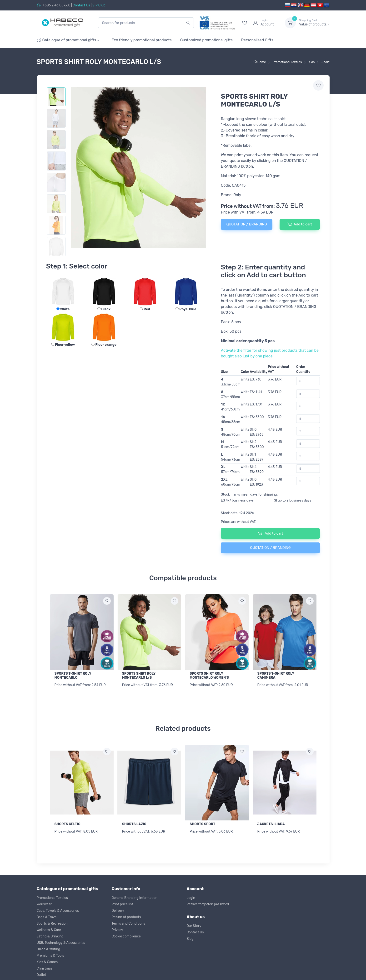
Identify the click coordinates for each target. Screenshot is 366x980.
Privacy (117, 929)
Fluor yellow (63, 345)
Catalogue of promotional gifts (66, 40)
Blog (190, 937)
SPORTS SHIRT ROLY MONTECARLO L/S (139, 676)
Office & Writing (48, 948)
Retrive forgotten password (208, 903)
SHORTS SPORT (203, 823)
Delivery (118, 909)
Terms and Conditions (128, 922)
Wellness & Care (49, 929)
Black (104, 309)
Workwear (44, 903)
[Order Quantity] (308, 381)
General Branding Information (135, 896)
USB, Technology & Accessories (61, 941)
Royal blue (186, 309)
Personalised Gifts (257, 40)
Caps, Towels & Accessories (58, 909)
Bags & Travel (47, 916)
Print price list (122, 903)
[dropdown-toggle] (290, 23)
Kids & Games (47, 961)
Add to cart (300, 224)
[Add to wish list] (107, 601)
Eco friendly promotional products (141, 40)
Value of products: (314, 23)
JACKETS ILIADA (271, 823)
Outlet (41, 973)
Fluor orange (104, 345)
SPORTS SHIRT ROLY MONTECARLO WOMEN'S (209, 676)
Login (191, 896)
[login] (265, 23)
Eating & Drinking (50, 935)
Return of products (126, 916)
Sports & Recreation (52, 922)
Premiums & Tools (50, 954)
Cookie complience (126, 935)
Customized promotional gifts (206, 40)
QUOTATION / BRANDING (246, 224)
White (63, 309)
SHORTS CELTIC (68, 823)
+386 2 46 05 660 (56, 5)
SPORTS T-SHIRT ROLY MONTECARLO (73, 676)
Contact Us (81, 5)
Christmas (45, 967)
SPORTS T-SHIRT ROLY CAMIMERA (276, 676)
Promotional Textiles (52, 896)
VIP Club (99, 5)
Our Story (194, 924)
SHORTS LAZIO (134, 823)
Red (145, 309)
